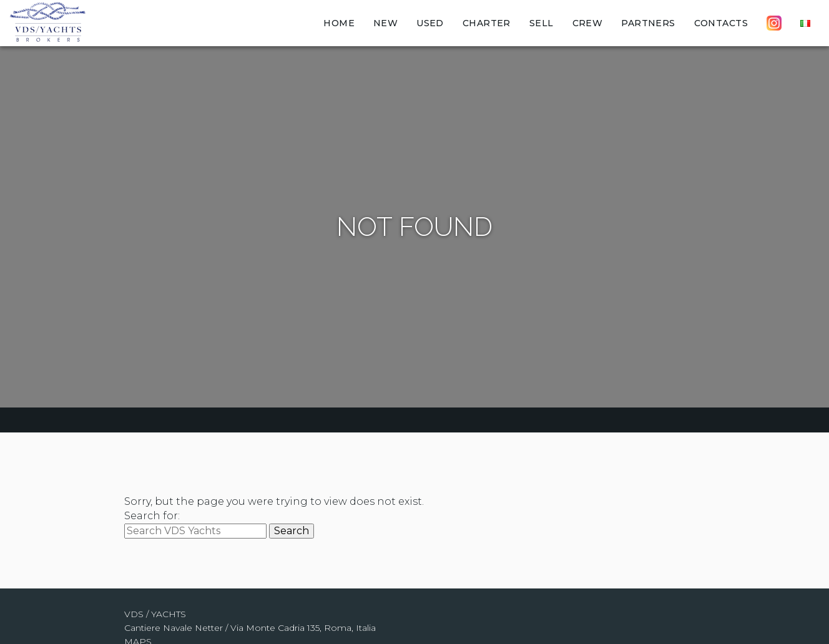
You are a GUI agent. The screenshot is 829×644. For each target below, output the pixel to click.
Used (430, 23)
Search (292, 531)
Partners (648, 23)
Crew (588, 23)
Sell (542, 23)
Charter (487, 23)
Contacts (721, 23)
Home (339, 23)
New (385, 23)
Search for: (152, 516)
